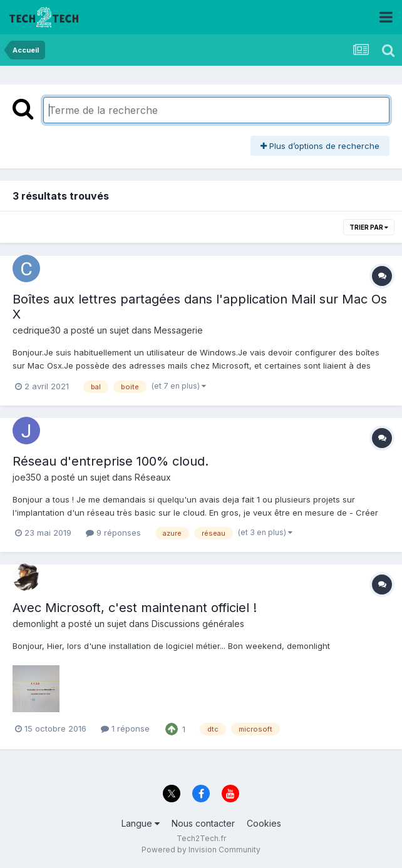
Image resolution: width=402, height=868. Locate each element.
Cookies (264, 823)
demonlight (35, 624)
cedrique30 (37, 330)
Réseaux (153, 477)
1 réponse (125, 728)
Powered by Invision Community (201, 850)
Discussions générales (198, 624)
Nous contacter (203, 823)
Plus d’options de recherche (320, 146)
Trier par (369, 227)
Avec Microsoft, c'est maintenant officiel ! (135, 608)
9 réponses (113, 533)
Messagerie (178, 330)
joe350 (27, 477)
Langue (141, 823)
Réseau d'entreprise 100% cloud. (111, 461)
